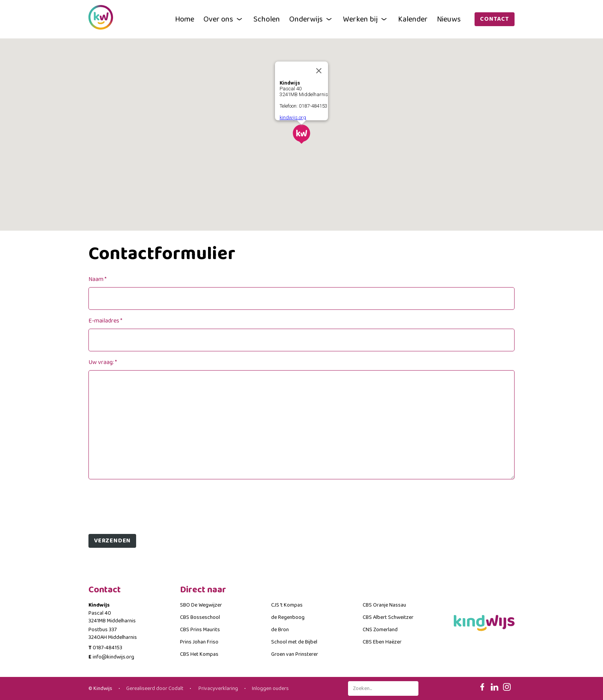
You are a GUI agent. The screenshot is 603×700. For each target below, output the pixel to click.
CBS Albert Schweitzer (388, 617)
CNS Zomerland (380, 630)
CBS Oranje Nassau (384, 605)
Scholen (267, 19)
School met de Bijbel (294, 642)
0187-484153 (107, 648)
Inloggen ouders (270, 688)
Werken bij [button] (366, 19)
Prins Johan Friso (199, 642)
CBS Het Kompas (199, 654)
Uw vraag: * (103, 362)
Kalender (413, 19)
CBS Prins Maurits (200, 630)
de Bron (280, 630)
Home (185, 19)
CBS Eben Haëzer (382, 642)
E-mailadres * (105, 321)
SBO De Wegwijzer (201, 605)
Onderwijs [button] (311, 19)
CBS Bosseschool (200, 617)
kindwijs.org (293, 117)
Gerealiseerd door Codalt (155, 688)
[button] (301, 134)
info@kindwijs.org (113, 657)
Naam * (97, 279)
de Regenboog (288, 617)
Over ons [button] (224, 19)
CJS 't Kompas (287, 605)
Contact (495, 19)
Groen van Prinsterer (295, 654)
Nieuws (449, 19)
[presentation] (147, 504)
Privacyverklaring (218, 688)
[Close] (319, 71)
